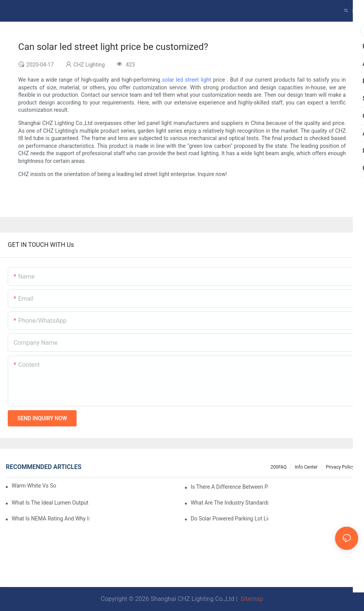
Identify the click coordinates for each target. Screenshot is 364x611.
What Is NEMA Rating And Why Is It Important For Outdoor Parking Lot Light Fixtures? (50, 519)
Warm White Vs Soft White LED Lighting (34, 486)
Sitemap (251, 599)
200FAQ (279, 467)
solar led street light (187, 80)
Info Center (306, 467)
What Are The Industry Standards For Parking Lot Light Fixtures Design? (230, 503)
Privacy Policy (340, 467)
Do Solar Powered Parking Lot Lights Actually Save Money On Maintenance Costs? (230, 519)
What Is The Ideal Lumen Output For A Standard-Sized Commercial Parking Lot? (50, 503)
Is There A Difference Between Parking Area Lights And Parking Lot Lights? (230, 487)
